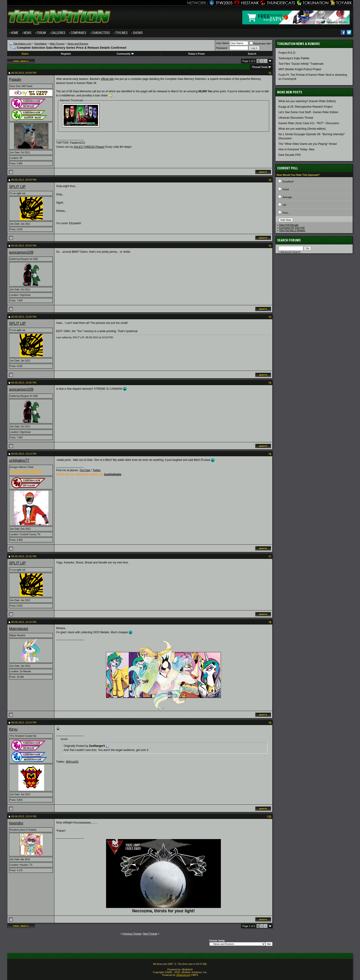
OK (284, 205)
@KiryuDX (72, 762)
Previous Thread (132, 934)
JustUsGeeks (112, 474)
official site (107, 79)
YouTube (85, 470)
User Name (222, 43)
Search (252, 54)
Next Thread (150, 934)
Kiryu (13, 729)
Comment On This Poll (292, 228)
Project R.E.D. (287, 53)
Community (125, 54)
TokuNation (41, 44)
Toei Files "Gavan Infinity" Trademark (301, 64)
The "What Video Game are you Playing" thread (308, 144)
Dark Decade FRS (290, 155)
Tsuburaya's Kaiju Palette (294, 58)
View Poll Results (289, 225)
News (28, 33)
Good (286, 189)
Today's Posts (196, 54)
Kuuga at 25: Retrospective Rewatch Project (305, 107)
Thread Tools (260, 67)
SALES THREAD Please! (89, 147)
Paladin (15, 80)
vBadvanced (183, 975)
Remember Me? (261, 44)
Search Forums (289, 240)
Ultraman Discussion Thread (296, 118)
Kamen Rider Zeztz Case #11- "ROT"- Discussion (309, 123)
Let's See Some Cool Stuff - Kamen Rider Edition (308, 112)
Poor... (286, 213)
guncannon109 (21, 252)
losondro (16, 823)
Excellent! (288, 182)
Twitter (97, 470)
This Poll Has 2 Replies (292, 230)
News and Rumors (78, 44)
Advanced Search (290, 252)
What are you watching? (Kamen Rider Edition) (307, 101)
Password (222, 48)
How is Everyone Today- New (297, 149)
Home (15, 33)
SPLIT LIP (17, 187)
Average (287, 197)
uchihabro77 (19, 461)
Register (66, 54)
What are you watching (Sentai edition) (302, 129)
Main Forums (57, 44)
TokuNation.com (22, 44)
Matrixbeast (18, 629)
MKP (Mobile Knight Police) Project (300, 69)
